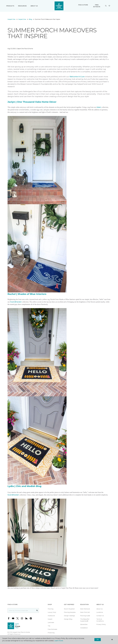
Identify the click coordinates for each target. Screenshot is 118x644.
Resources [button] (22, 6)
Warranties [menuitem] (84, 624)
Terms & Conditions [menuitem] (100, 620)
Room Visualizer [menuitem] (69, 609)
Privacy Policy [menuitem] (101, 624)
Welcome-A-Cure (77, 77)
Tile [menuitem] (49, 626)
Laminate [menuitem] (51, 622)
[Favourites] (109, 6)
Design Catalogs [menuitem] (69, 616)
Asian (99, 107)
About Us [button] (34, 6)
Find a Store (83, 5)
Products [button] (10, 6)
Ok (98, 639)
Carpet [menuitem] (50, 619)
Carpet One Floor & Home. (21, 632)
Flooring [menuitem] (51, 609)
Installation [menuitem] (84, 628)
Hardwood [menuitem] (51, 616)
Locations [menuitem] (100, 612)
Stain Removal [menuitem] (85, 609)
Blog (30, 19)
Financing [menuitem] (51, 633)
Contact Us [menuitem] (100, 616)
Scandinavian (16, 302)
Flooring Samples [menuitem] (70, 612)
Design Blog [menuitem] (68, 619)
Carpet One (11, 19)
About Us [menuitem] (100, 609)
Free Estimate (97, 6)
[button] (106, 6)
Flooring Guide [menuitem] (85, 616)
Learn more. (59, 641)
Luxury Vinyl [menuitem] (52, 612)
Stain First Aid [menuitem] (85, 612)
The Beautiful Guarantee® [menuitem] (85, 620)
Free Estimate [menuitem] (52, 629)
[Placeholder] (21, 610)
